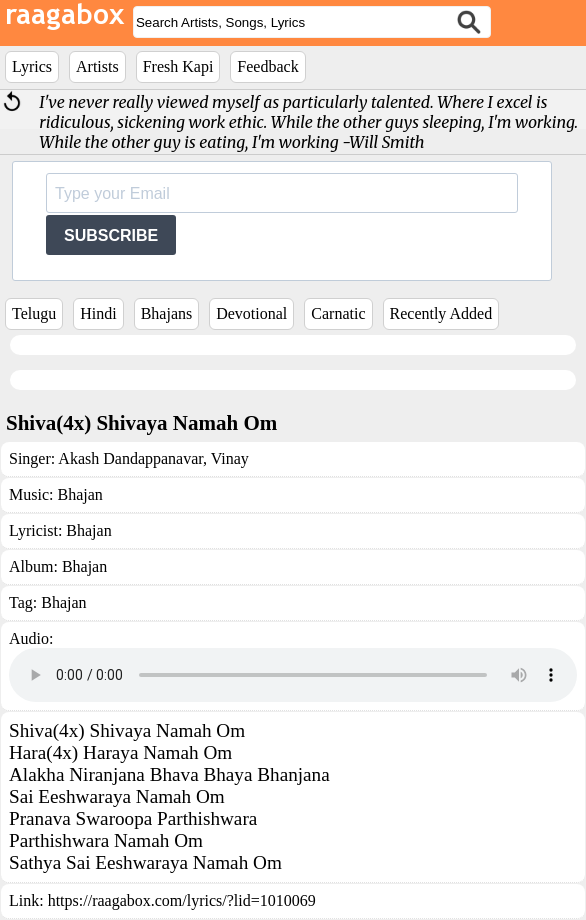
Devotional (251, 313)
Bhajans (167, 313)
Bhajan (79, 494)
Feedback (267, 66)
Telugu (34, 313)
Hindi (98, 313)
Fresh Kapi (178, 66)
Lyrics (32, 66)
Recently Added (441, 313)
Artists (97, 66)
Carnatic (338, 313)
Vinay (228, 458)
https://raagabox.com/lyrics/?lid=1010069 (182, 900)
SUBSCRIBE (111, 235)
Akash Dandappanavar (130, 458)
